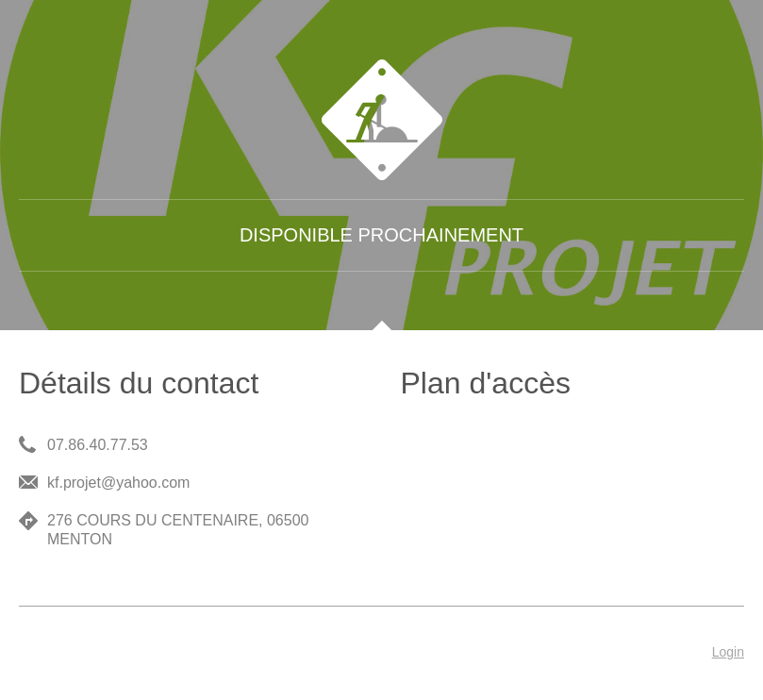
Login (728, 652)
